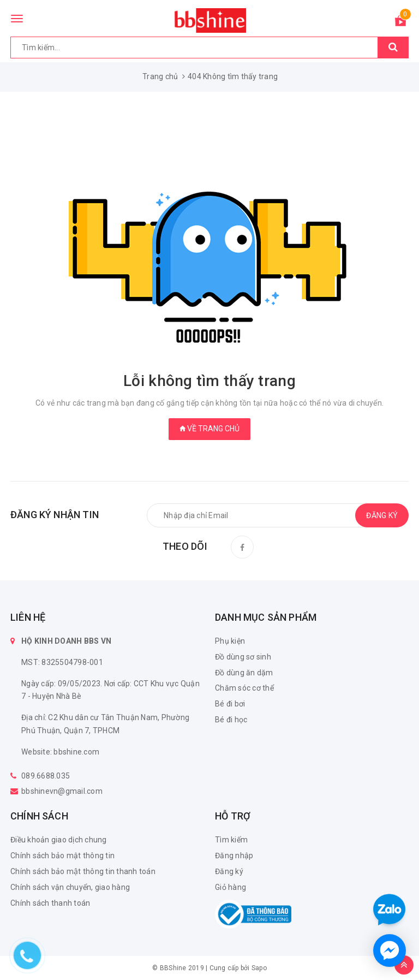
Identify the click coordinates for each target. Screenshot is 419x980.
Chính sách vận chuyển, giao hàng (70, 887)
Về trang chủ (209, 429)
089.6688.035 (46, 776)
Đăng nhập (234, 856)
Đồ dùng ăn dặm (244, 673)
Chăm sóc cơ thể (244, 688)
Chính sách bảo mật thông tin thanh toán (83, 871)
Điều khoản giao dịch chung (59, 840)
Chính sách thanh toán (50, 903)
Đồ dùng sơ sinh (243, 657)
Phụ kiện (230, 641)
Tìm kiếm (231, 840)
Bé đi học (231, 720)
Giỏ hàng (231, 887)
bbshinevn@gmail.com (62, 791)
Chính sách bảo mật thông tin (62, 856)
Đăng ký (229, 871)
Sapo (259, 968)
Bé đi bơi (230, 704)
